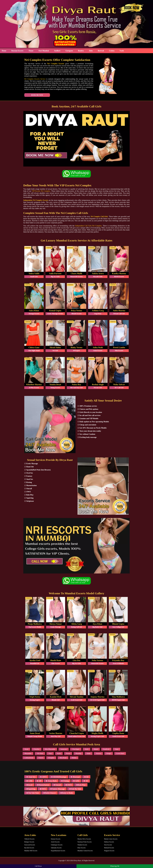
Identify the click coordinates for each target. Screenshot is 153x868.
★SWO (43, 789)
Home (4, 51)
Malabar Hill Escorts (31, 851)
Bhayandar (28, 754)
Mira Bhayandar (50, 749)
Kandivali (106, 749)
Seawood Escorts (30, 845)
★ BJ (86, 777)
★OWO (68, 785)
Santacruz (64, 749)
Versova (98, 754)
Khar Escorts (82, 848)
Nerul (26, 749)
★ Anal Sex (31, 777)
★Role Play (81, 785)
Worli (87, 749)
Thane (31, 51)
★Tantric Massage (57, 789)
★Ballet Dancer (50, 793)
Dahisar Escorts (109, 842)
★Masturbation (43, 785)
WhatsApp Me (115, 866)
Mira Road (63, 758)
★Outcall (57, 785)
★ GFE (76, 781)
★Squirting (31, 789)
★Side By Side (75, 789)
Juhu (91, 51)
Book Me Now (36, 95)
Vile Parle (40, 754)
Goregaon (69, 51)
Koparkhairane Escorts (58, 851)
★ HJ (86, 781)
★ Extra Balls (51, 781)
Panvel (41, 758)
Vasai (117, 749)
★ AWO (43, 777)
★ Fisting (65, 781)
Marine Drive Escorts (84, 839)
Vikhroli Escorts (29, 839)
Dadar (89, 754)
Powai (68, 754)
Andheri (57, 51)
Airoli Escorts (55, 842)
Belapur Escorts (29, 842)
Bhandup (78, 754)
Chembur (36, 749)
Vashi (122, 51)
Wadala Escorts (82, 845)
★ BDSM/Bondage (59, 777)
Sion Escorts (108, 845)
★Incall (29, 785)
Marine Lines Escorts (111, 839)
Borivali (101, 51)
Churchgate (76, 749)
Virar (50, 754)
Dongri (109, 754)
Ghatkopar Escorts (57, 845)
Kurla (59, 754)
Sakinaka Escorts (56, 848)
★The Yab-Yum (33, 793)
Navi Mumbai (44, 51)
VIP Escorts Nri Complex (41, 191)
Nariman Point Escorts (85, 842)
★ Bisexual (75, 777)
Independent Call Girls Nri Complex (88, 226)
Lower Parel (120, 754)
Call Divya (38, 866)
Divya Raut (77, 861)
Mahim (74, 758)
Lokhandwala (29, 758)
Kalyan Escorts (56, 839)
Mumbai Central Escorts (85, 851)
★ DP (39, 781)
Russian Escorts (17, 51)
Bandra (81, 51)
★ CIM (29, 781)
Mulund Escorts (109, 848)
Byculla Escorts (29, 848)
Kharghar (51, 758)
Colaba (112, 51)
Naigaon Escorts (109, 851)
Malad (96, 749)
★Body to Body (67, 793)
